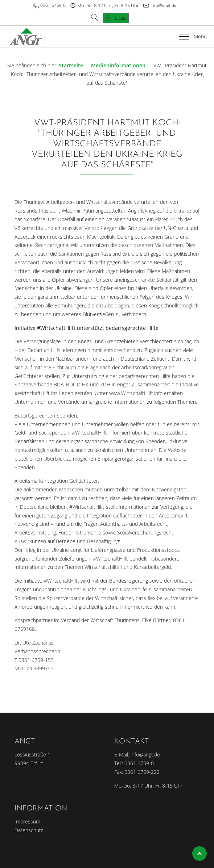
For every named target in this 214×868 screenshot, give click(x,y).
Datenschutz (29, 830)
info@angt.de (164, 5)
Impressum (27, 821)
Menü (193, 36)
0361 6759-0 (53, 5)
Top (199, 854)
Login (119, 18)
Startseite (71, 65)
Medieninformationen (118, 65)
